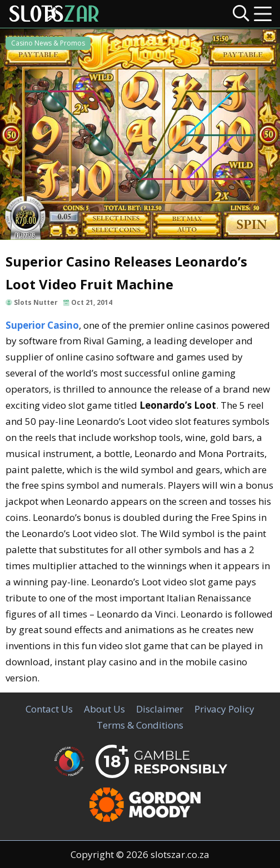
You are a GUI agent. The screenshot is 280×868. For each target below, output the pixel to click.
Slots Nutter (36, 302)
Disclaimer (160, 709)
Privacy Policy (224, 709)
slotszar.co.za (180, 854)
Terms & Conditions (140, 725)
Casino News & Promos (48, 43)
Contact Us (49, 709)
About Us (104, 709)
